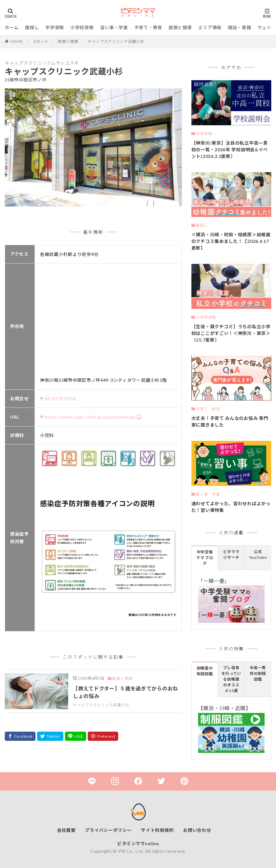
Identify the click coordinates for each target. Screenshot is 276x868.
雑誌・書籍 (240, 27)
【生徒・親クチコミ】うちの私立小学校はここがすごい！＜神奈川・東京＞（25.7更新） (231, 333)
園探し (32, 27)
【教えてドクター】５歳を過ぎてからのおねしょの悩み (125, 692)
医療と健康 (180, 27)
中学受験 (55, 27)
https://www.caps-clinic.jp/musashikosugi (90, 417)
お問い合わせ (197, 830)
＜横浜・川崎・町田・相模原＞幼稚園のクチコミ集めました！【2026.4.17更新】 (231, 241)
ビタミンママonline (138, 843)
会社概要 (66, 830)
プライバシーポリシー (108, 830)
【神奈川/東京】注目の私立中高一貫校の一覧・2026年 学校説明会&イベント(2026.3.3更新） (230, 150)
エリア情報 (210, 27)
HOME (17, 41)
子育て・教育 (148, 27)
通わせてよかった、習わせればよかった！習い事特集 (231, 507)
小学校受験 (82, 27)
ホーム (12, 27)
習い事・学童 (114, 27)
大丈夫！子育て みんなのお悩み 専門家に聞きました (230, 421)
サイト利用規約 (157, 830)
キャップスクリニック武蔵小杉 (116, 41)
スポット (41, 41)
